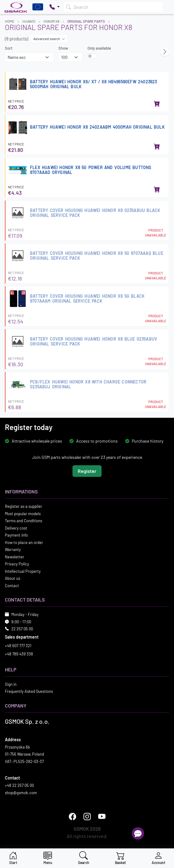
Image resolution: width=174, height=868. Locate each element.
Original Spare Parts (86, 21)
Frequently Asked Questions (29, 691)
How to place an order (24, 542)
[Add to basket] (157, 104)
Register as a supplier (24, 506)
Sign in (11, 684)
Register (87, 471)
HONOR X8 (51, 21)
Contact (12, 586)
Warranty (13, 549)
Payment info (16, 535)
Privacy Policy (17, 564)
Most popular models (23, 514)
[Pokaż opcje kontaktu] (54, 7)
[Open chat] (138, 833)
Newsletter (15, 557)
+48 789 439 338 (19, 654)
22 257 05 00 (22, 629)
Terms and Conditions (24, 521)
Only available (99, 48)
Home (10, 21)
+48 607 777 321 (18, 646)
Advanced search (49, 39)
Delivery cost (16, 528)
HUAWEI (29, 21)
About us (13, 578)
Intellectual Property (23, 571)
